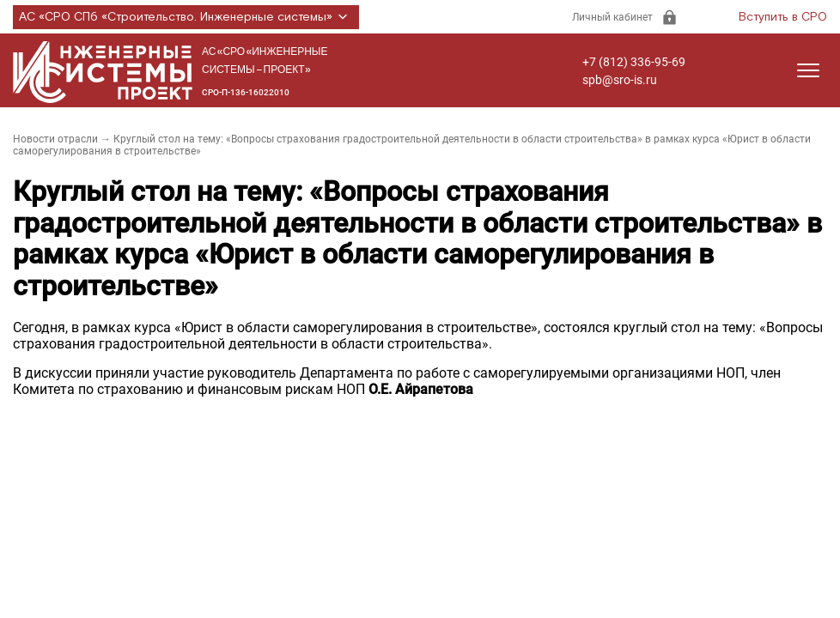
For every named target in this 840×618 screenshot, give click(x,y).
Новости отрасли (55, 139)
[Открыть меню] (808, 70)
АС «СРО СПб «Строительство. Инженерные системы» (186, 17)
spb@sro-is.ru (620, 80)
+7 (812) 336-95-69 (634, 62)
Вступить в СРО (783, 17)
